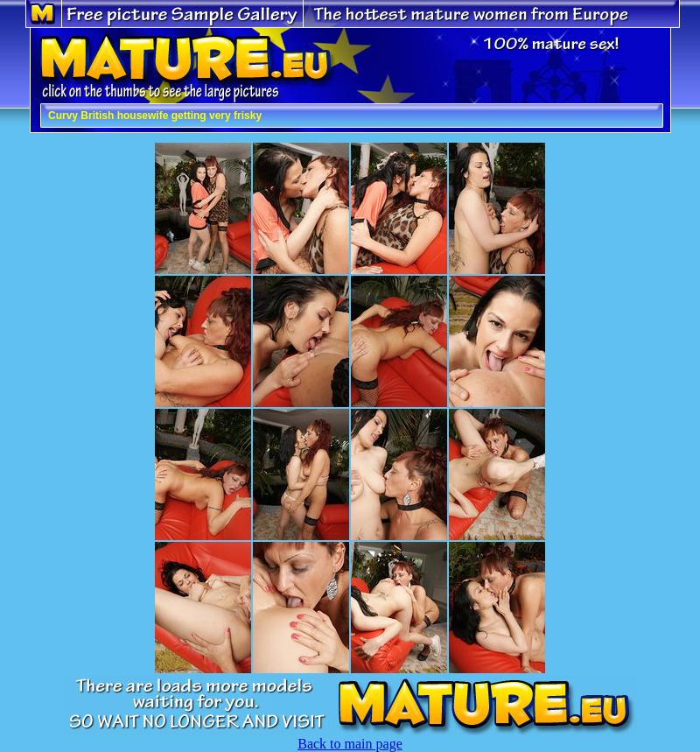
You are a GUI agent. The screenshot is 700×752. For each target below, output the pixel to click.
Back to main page (350, 744)
